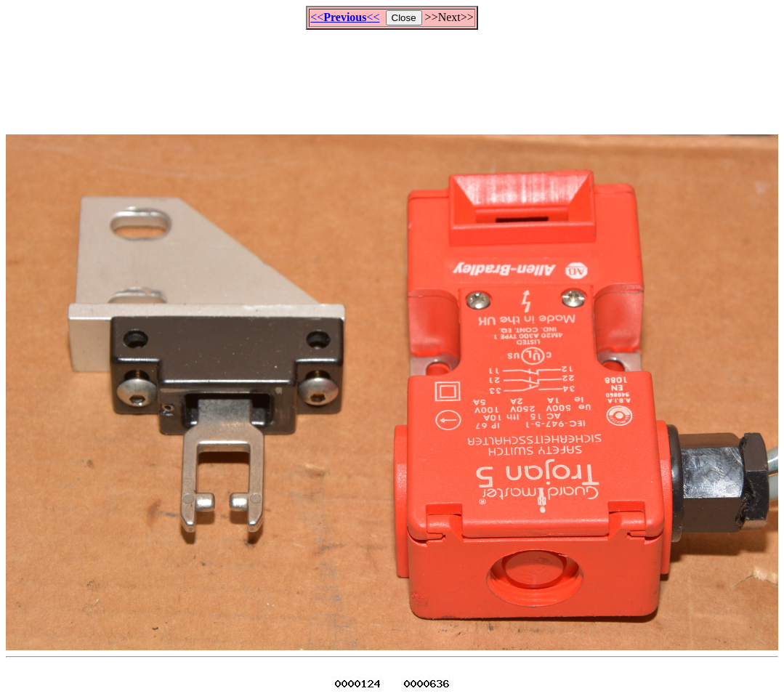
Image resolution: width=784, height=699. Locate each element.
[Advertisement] (392, 76)
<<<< (345, 17)
